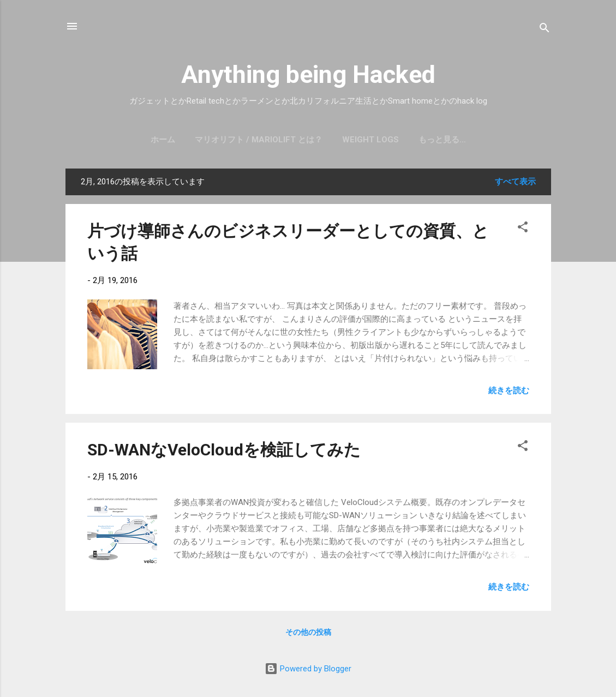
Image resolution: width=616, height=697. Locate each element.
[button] (523, 229)
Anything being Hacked (308, 74)
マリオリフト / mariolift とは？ (259, 140)
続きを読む (509, 390)
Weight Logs (370, 140)
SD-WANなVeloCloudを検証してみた (224, 450)
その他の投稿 (308, 632)
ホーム (163, 140)
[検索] (545, 30)
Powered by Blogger (308, 669)
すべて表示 (515, 182)
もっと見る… (442, 140)
